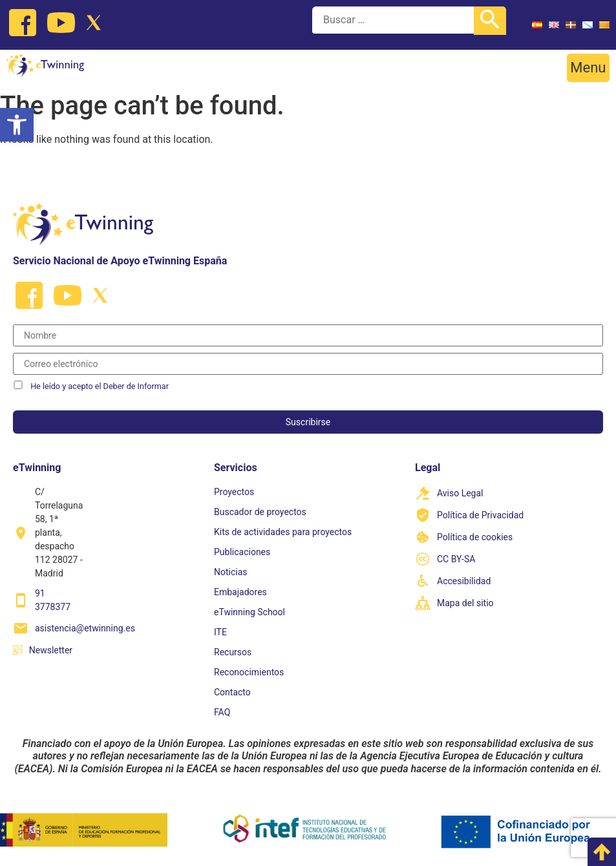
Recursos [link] (233, 652)
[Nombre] (308, 335)
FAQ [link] (222, 712)
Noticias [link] (231, 572)
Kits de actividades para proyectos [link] (283, 532)
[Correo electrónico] (308, 364)
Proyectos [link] (234, 492)
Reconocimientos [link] (249, 672)
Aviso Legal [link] (460, 493)
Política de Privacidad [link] (480, 515)
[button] (588, 68)
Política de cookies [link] (475, 537)
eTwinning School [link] (250, 612)
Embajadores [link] (240, 592)
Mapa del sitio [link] (465, 603)
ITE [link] (220, 632)
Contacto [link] (232, 692)
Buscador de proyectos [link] (260, 512)
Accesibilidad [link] (464, 581)
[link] (17, 125)
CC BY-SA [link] (456, 559)
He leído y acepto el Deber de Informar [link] (100, 386)
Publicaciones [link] (242, 552)
